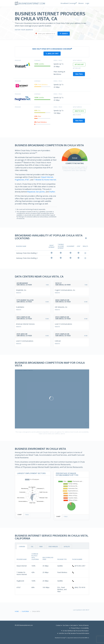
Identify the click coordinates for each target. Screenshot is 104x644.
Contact (58, 625)
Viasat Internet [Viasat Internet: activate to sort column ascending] (52, 246)
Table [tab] (27, 515)
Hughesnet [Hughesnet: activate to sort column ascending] (71, 246)
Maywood (31, 192)
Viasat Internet (47, 177)
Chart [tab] (20, 515)
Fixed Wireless (53, 547)
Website (19, 293)
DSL (32, 547)
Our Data (65, 625)
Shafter (52, 192)
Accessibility (85, 628)
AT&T (27, 180)
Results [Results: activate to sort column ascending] (85, 246)
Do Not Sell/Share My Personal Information (76, 631)
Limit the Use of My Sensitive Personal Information (74, 633)
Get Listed (73, 625)
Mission (81, 3)
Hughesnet (19, 180)
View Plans (79, 74)
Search (65, 34)
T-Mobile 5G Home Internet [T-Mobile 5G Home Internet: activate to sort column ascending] (61, 246)
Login (87, 3)
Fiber (41, 547)
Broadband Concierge (69, 3)
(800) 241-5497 (53, 54)
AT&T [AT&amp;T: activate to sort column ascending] (79, 246)
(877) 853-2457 (79, 64)
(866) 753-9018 (79, 111)
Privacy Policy (75, 628)
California (25, 611)
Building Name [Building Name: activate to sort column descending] (21, 246)
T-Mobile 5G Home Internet (45, 180)
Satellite (67, 547)
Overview (22, 547)
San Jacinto (40, 192)
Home (17, 611)
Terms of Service (84, 625)
